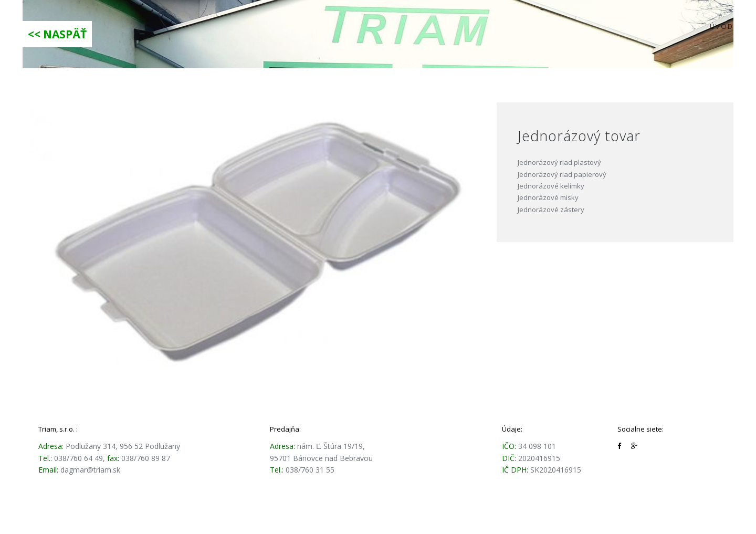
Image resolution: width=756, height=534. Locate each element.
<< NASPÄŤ (57, 34)
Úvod (722, 26)
